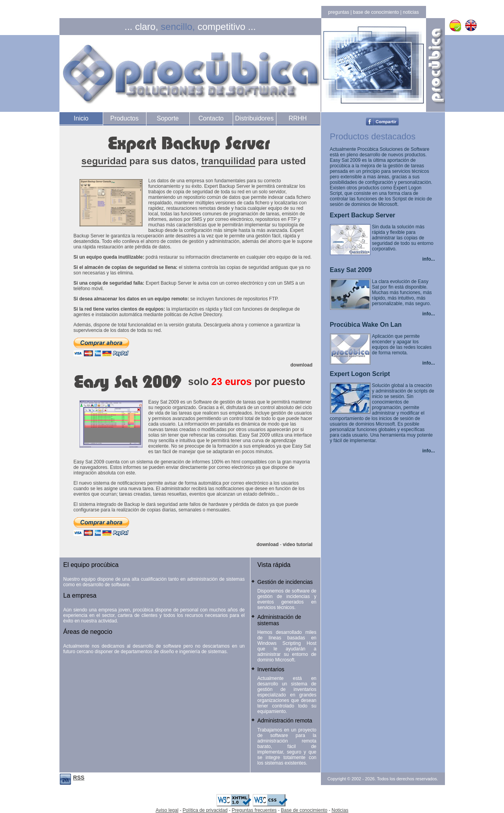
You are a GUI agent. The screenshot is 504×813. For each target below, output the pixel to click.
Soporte (168, 118)
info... (429, 259)
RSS (79, 778)
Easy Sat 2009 (351, 270)
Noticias (340, 810)
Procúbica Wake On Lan (366, 325)
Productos (124, 118)
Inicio (81, 118)
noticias (411, 12)
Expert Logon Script (360, 374)
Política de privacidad (205, 810)
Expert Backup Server (363, 215)
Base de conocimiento (304, 810)
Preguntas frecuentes (254, 810)
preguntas (338, 12)
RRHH (298, 118)
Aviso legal (167, 810)
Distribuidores (254, 118)
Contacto (211, 118)
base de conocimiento (376, 12)
